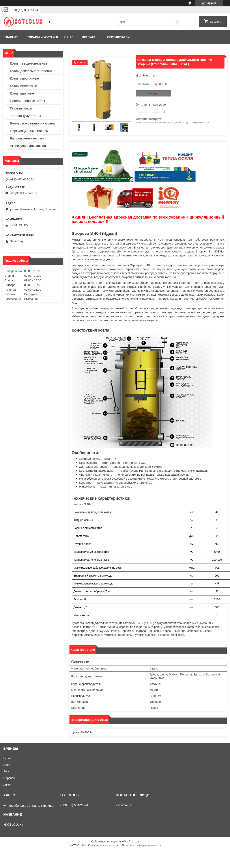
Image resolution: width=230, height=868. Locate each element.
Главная (11, 37)
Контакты (90, 37)
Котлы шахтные (22, 93)
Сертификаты (118, 37)
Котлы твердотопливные (29, 63)
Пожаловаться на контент (104, 846)
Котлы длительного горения (31, 71)
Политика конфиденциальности (141, 846)
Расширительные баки (27, 138)
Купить (153, 94)
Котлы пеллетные (23, 86)
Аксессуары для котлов (28, 146)
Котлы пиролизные (24, 78)
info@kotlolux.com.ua (23, 193)
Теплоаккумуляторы (25, 116)
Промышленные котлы (27, 101)
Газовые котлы (21, 108)
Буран (7, 758)
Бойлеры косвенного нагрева (32, 123)
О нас (69, 37)
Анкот (7, 785)
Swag (7, 771)
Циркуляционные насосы (29, 131)
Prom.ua (134, 842)
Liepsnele (9, 778)
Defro (7, 765)
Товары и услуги (41, 37)
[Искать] (177, 22)
